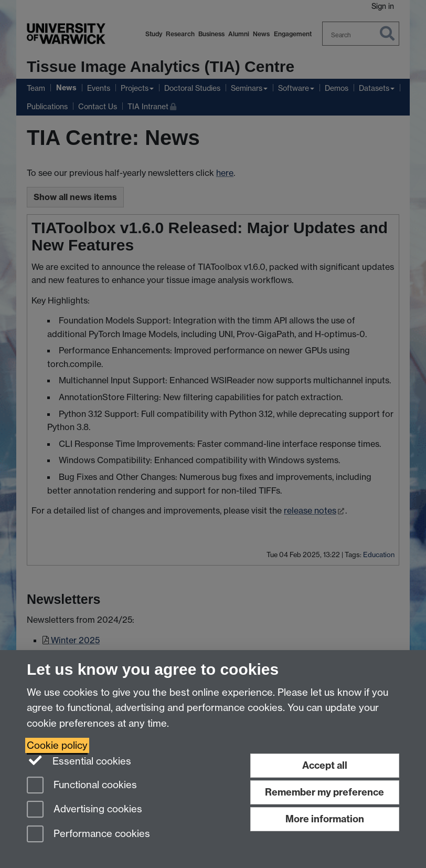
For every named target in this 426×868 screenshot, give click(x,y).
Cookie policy (57, 745)
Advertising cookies (84, 810)
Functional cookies (82, 786)
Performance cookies (88, 835)
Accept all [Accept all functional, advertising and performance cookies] (325, 765)
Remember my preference (324, 792)
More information (325, 819)
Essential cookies (79, 760)
